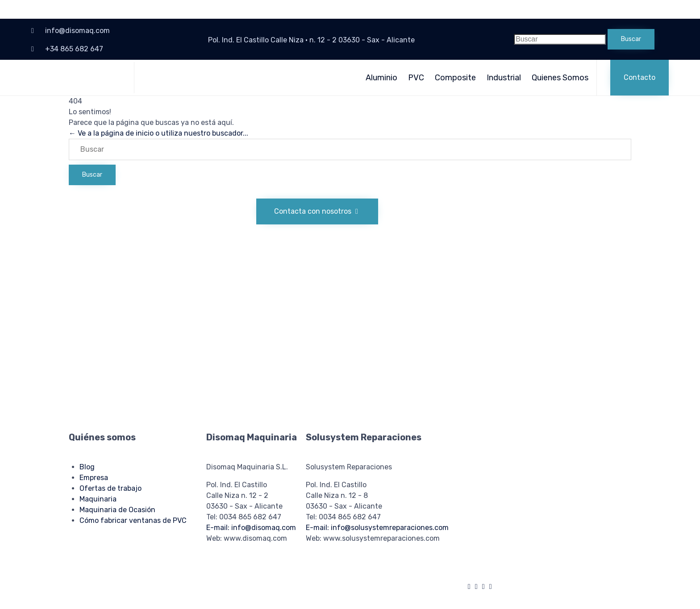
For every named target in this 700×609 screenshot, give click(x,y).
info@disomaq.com (77, 31)
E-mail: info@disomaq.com (251, 528)
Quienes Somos (560, 78)
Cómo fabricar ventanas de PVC (133, 520)
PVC (416, 78)
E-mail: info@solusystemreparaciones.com (377, 528)
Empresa (94, 478)
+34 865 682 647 (74, 49)
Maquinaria (98, 499)
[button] (640, 78)
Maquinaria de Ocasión (117, 510)
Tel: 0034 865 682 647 (244, 517)
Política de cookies (174, 584)
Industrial (504, 78)
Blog (87, 467)
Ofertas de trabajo (110, 488)
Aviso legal (131, 584)
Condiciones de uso (290, 584)
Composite (455, 78)
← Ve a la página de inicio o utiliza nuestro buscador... (158, 133)
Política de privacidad (231, 584)
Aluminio (381, 78)
